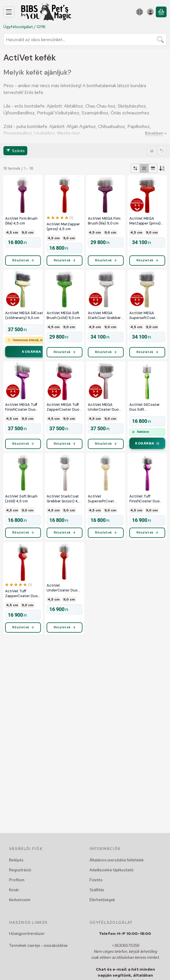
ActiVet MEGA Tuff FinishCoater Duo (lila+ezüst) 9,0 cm (21, 411)
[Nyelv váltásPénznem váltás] (140, 12)
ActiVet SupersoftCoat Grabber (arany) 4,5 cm (105, 504)
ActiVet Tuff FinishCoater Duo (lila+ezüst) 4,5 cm (145, 504)
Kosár (14, 890)
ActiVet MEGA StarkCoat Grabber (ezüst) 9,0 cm (104, 317)
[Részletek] (23, 262)
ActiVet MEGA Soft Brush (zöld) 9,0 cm (63, 317)
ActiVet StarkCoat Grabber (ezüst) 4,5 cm (64, 504)
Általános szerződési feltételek (117, 860)
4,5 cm (12, 232)
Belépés (16, 860)
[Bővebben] (155, 133)
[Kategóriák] (9, 12)
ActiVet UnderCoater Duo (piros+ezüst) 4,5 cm (62, 595)
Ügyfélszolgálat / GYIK (24, 27)
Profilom (17, 880)
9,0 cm (28, 232)
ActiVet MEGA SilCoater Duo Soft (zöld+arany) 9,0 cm (34, 317)
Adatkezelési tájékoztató (112, 870)
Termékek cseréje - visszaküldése (38, 945)
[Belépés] (150, 12)
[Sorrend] (162, 168)
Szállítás (97, 890)
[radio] (135, 168)
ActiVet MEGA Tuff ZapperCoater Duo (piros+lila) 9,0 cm (63, 411)
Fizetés (96, 880)
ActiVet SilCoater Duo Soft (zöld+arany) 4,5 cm (146, 411)
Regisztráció (20, 870)
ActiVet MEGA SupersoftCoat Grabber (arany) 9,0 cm (146, 317)
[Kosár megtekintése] (161, 12)
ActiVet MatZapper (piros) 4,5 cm (63, 227)
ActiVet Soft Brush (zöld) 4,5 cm (21, 504)
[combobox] (85, 39)
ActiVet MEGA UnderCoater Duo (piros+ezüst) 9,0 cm (103, 411)
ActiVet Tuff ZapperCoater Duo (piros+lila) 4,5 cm (21, 601)
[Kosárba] (37, 356)
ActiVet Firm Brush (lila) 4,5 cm (21, 221)
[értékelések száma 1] (60, 218)
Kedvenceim (20, 900)
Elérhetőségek (102, 900)
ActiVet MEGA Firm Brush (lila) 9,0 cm (104, 221)
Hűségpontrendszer (27, 933)
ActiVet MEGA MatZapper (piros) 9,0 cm (145, 221)
